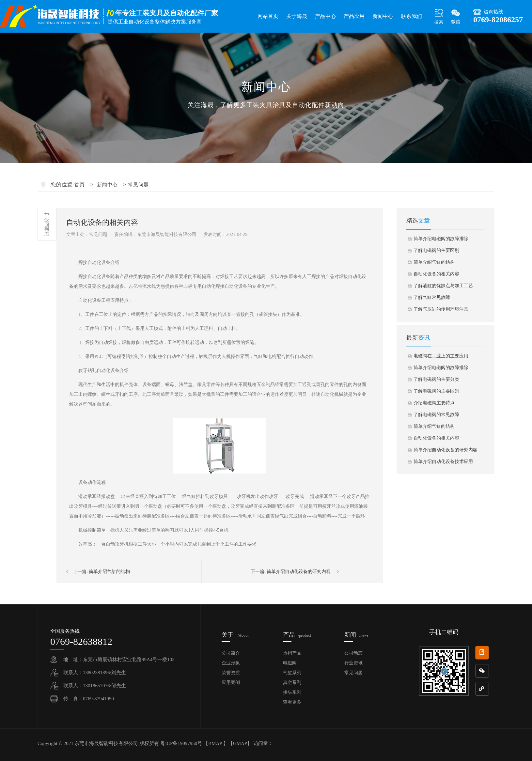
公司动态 (353, 653)
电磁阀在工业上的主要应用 (441, 356)
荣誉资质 (231, 673)
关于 (235, 635)
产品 (297, 635)
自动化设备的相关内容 (436, 274)
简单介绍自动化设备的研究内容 (299, 572)
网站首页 (268, 16)
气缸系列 (292, 673)
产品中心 (325, 16)
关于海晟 (297, 16)
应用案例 (231, 683)
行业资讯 (353, 663)
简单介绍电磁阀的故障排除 (441, 239)
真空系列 (292, 683)
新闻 (356, 635)
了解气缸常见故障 (432, 297)
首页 (80, 185)
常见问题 (138, 185)
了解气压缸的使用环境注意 (441, 309)
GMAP (240, 743)
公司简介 (231, 653)
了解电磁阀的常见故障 (436, 415)
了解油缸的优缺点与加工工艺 (443, 286)
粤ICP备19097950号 (182, 743)
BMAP (215, 743)
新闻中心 (383, 16)
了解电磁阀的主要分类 (436, 379)
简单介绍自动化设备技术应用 (443, 462)
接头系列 (292, 692)
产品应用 (354, 16)
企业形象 (231, 663)
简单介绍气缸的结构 (109, 572)
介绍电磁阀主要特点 (434, 403)
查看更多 (292, 702)
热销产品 (292, 653)
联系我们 (412, 16)
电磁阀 (290, 663)
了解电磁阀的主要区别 (436, 250)
